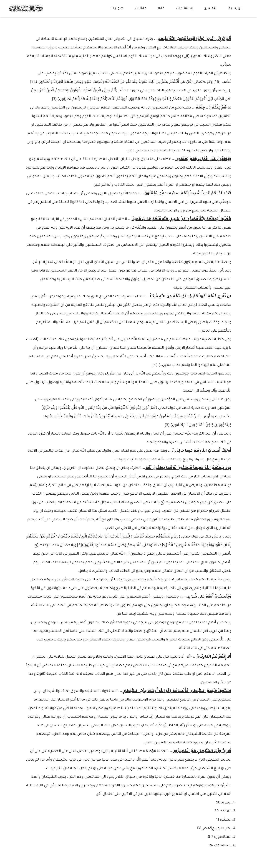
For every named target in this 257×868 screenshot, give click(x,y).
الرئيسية (236, 9)
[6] (80, 546)
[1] (216, 82)
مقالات (141, 9)
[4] (155, 365)
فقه (161, 9)
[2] (32, 82)
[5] (167, 425)
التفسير (211, 9)
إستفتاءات (185, 9)
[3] (54, 99)
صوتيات (117, 9)
